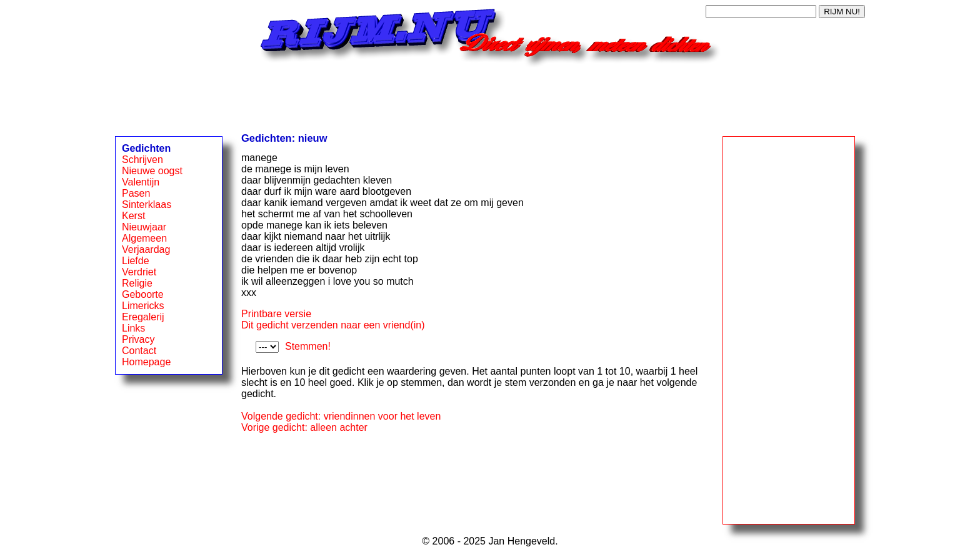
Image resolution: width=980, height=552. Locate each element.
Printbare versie (276, 314)
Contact (139, 351)
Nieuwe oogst (152, 171)
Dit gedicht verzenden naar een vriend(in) (333, 325)
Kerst (133, 216)
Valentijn (141, 182)
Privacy (138, 339)
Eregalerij (143, 317)
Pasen (136, 193)
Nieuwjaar (144, 227)
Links (133, 328)
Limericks (143, 306)
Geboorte (143, 294)
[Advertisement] (490, 96)
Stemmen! (308, 346)
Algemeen (144, 238)
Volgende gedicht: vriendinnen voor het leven (341, 416)
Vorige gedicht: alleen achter (304, 427)
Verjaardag (146, 249)
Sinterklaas (147, 205)
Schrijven (142, 160)
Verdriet (139, 272)
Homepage (146, 362)
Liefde (136, 261)
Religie (137, 283)
